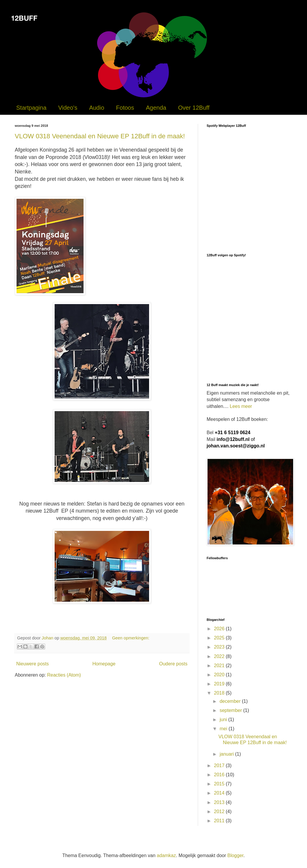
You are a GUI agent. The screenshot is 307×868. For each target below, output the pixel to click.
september (231, 710)
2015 (220, 784)
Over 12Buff (194, 108)
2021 (220, 666)
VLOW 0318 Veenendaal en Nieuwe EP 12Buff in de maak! (100, 136)
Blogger (235, 855)
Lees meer (241, 406)
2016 (220, 775)
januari (227, 754)
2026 (220, 629)
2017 (220, 766)
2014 (220, 793)
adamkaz (166, 855)
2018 (220, 693)
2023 (220, 647)
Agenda (156, 108)
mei (224, 729)
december (231, 701)
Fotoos (125, 108)
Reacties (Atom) (64, 675)
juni (224, 719)
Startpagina (31, 108)
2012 (220, 812)
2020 (220, 675)
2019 (220, 684)
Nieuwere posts (32, 664)
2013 (220, 802)
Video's (68, 108)
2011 (220, 821)
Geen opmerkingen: (131, 638)
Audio (97, 108)
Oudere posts (173, 664)
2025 (220, 638)
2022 (220, 656)
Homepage (104, 664)
